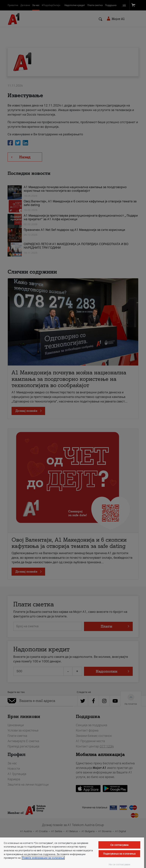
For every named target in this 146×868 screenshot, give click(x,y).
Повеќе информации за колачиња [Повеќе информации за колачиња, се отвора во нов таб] (43, 858)
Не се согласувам (119, 864)
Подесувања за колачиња (119, 854)
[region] (72, 853)
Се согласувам (119, 845)
